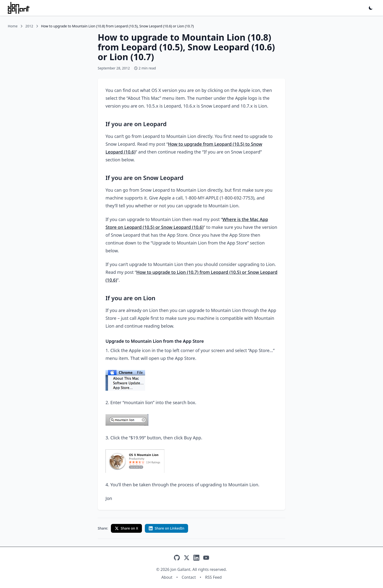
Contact (189, 577)
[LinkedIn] (196, 558)
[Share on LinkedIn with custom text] (166, 528)
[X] (187, 558)
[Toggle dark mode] (371, 8)
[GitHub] (177, 558)
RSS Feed (213, 577)
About (167, 577)
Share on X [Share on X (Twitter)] (126, 528)
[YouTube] (206, 558)
